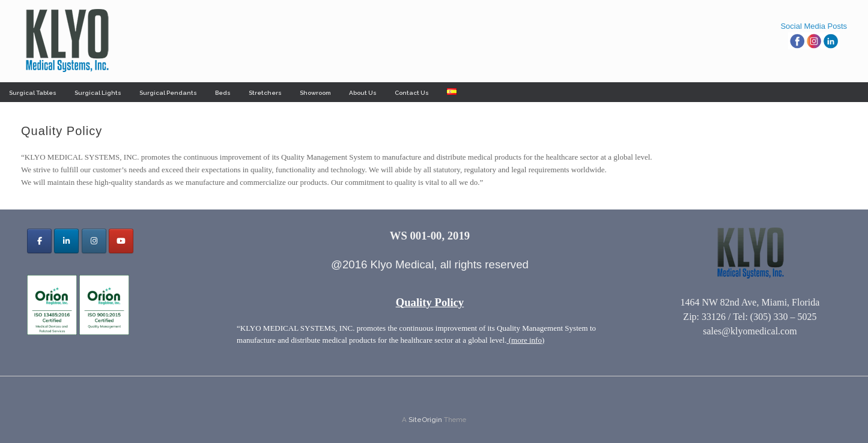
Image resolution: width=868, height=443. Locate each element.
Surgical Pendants (168, 93)
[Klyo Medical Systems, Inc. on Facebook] (39, 241)
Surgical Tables (33, 93)
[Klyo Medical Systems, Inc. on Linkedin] (66, 241)
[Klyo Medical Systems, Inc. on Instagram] (94, 241)
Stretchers (265, 93)
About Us (363, 93)
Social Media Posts (814, 26)
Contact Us (412, 93)
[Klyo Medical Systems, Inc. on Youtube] (121, 241)
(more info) (525, 340)
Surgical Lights (98, 93)
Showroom (315, 93)
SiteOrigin (425, 420)
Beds (223, 93)
